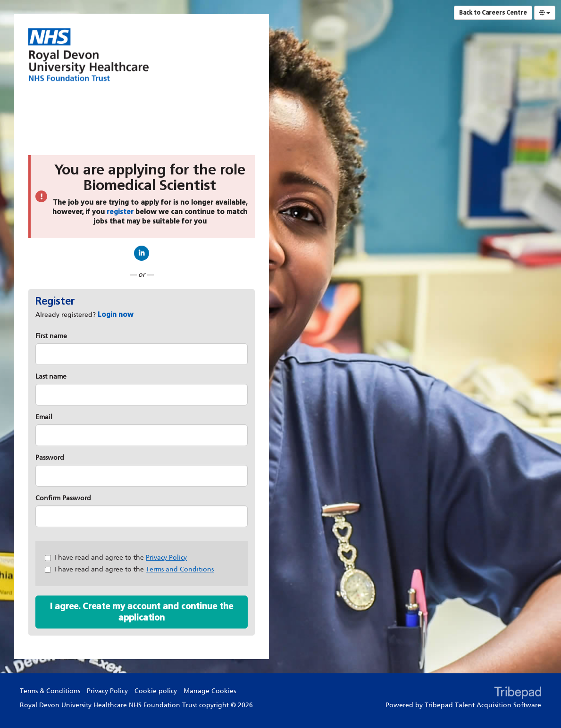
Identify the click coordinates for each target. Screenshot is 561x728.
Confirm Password (63, 498)
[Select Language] (545, 13)
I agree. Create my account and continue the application (142, 612)
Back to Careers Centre (493, 13)
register (120, 212)
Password (50, 458)
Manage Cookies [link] (210, 691)
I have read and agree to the (116, 558)
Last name (51, 376)
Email (44, 417)
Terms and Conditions (180, 569)
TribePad (518, 694)
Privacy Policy (166, 558)
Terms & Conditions (50, 691)
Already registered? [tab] (84, 315)
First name (51, 336)
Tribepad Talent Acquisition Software (483, 705)
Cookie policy (156, 691)
